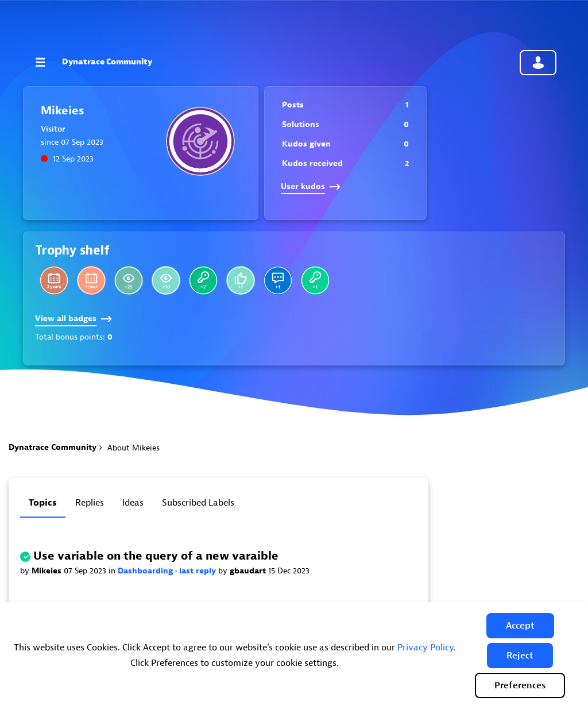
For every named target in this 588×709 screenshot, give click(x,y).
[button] (520, 626)
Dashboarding (146, 571)
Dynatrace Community (107, 62)
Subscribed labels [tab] (198, 503)
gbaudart (249, 571)
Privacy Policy (425, 648)
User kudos (311, 186)
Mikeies (48, 571)
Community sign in (538, 63)
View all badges (73, 319)
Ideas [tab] (133, 503)
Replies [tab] (90, 503)
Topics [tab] (43, 503)
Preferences (520, 685)
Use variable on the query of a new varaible (156, 556)
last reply (199, 571)
